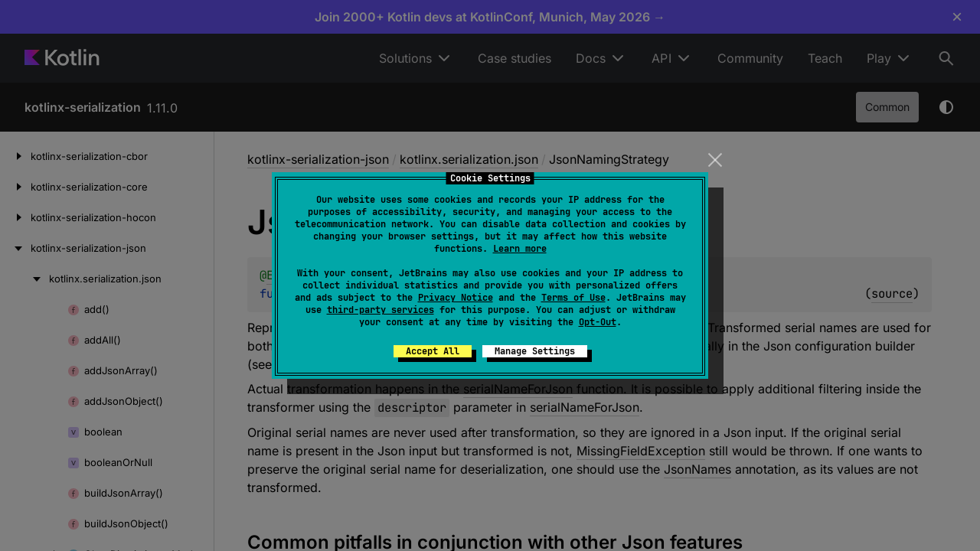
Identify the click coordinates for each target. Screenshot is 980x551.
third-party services (381, 310)
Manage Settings (535, 351)
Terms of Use (573, 298)
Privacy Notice (456, 298)
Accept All (433, 351)
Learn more (520, 249)
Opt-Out (598, 322)
